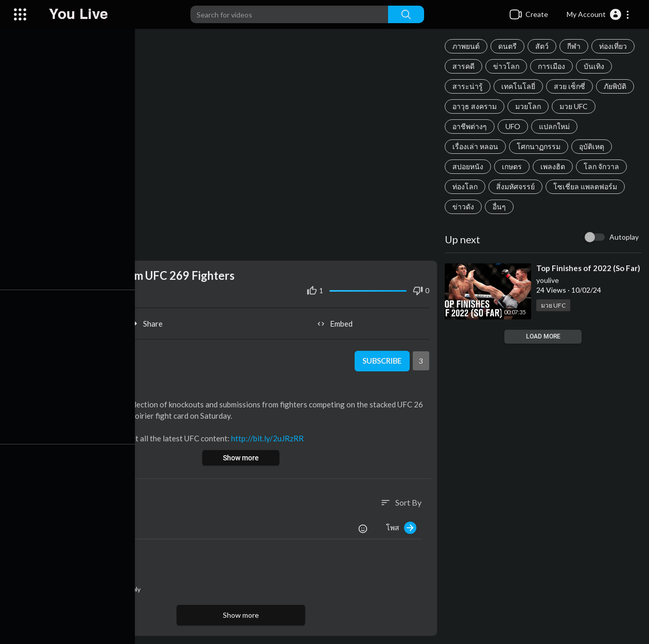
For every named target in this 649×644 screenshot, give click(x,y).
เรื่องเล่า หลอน (477, 146)
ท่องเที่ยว (615, 46)
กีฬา (575, 46)
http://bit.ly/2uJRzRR (272, 436)
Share (150, 321)
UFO (514, 126)
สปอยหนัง (469, 166)
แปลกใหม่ (556, 126)
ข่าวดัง (465, 207)
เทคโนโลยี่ (520, 86)
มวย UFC (575, 106)
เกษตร (513, 166)
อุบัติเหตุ (593, 146)
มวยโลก (530, 106)
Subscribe (383, 359)
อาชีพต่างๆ (471, 126)
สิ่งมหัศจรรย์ (517, 186)
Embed (337, 321)
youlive (549, 289)
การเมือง (553, 66)
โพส (403, 526)
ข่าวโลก (508, 66)
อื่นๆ (501, 207)
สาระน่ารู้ (469, 86)
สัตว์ (543, 46)
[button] (598, 14)
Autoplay (624, 237)
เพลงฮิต (554, 166)
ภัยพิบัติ (617, 86)
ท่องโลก (467, 186)
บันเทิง (595, 66)
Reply (133, 587)
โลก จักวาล (603, 166)
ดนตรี (509, 46)
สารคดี (465, 66)
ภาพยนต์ (468, 46)
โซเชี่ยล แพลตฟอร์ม (587, 186)
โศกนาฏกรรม (540, 146)
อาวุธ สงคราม (476, 106)
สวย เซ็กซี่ (571, 86)
